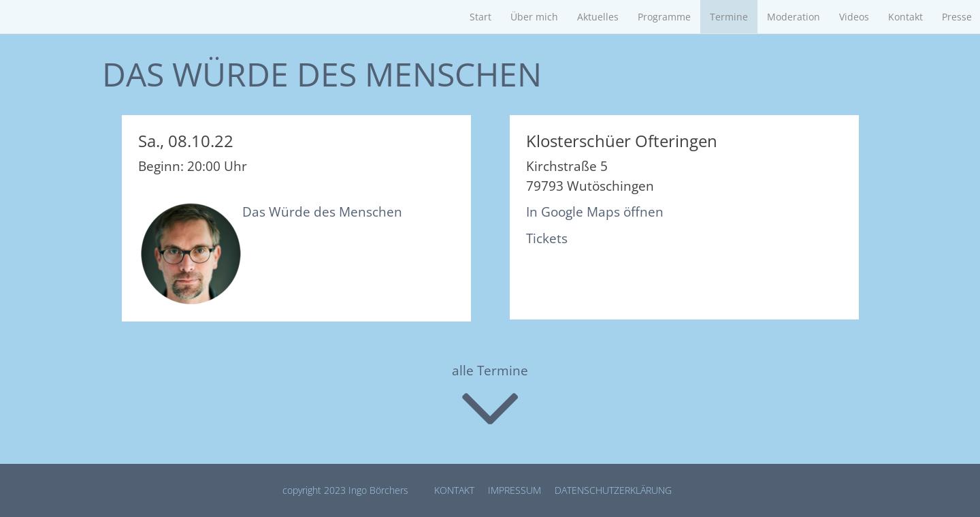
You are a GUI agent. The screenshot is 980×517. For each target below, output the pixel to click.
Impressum (514, 490)
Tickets (547, 238)
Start (480, 17)
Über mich (534, 17)
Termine (729, 17)
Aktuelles (598, 17)
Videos (854, 17)
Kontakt (905, 17)
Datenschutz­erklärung (613, 490)
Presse (957, 17)
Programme (664, 17)
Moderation (794, 17)
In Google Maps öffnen (595, 212)
